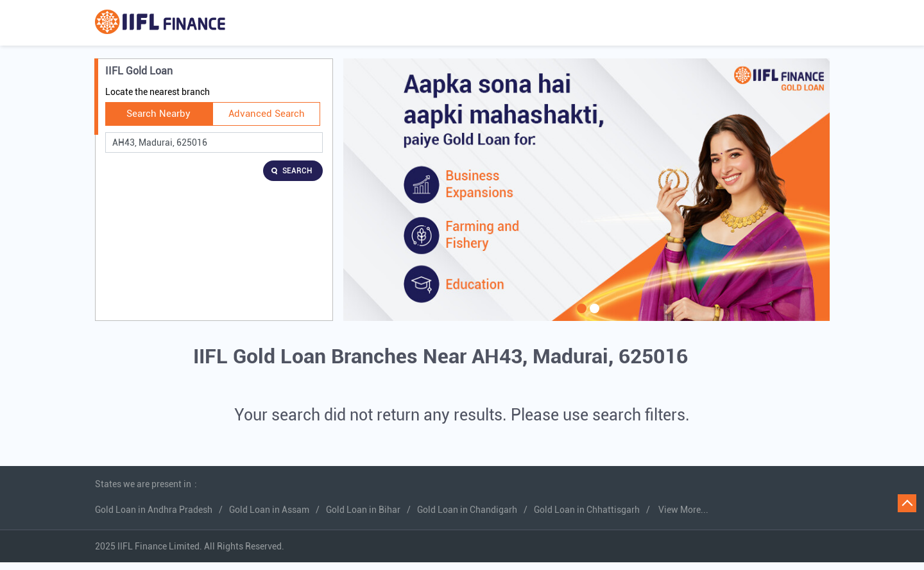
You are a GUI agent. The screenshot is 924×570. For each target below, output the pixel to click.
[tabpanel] (586, 190)
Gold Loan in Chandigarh (467, 510)
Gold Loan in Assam (269, 510)
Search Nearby (158, 114)
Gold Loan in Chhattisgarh (587, 510)
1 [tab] (580, 316)
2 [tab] (593, 316)
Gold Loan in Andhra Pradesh (154, 510)
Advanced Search (267, 114)
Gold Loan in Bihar (363, 510)
